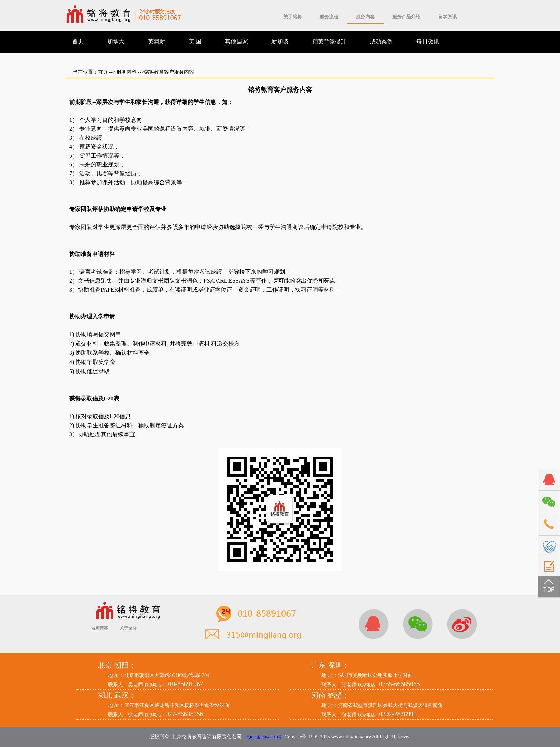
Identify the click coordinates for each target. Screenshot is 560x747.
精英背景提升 (329, 41)
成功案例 (381, 41)
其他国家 (236, 41)
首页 (78, 41)
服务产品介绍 (406, 17)
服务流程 (329, 17)
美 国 (195, 41)
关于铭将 (292, 17)
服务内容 (365, 17)
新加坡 (280, 41)
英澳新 (156, 41)
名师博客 (100, 628)
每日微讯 (428, 41)
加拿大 (116, 41)
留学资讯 (447, 17)
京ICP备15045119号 (264, 737)
